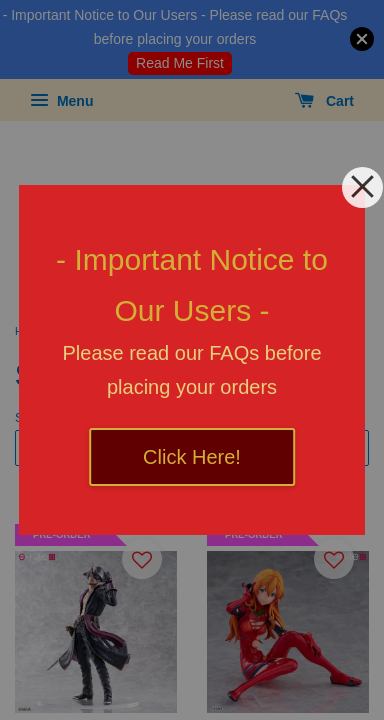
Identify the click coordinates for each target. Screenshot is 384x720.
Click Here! (192, 457)
